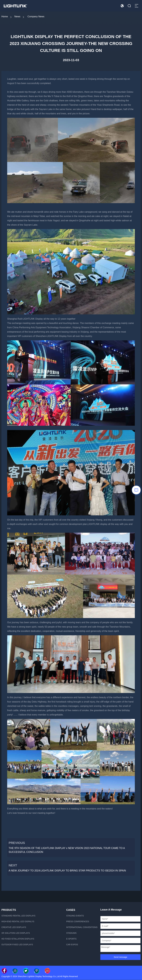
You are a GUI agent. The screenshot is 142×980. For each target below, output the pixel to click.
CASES (71, 910)
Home (5, 17)
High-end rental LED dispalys (18, 922)
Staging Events (75, 916)
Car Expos (72, 945)
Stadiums (71, 933)
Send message (120, 957)
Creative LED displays (14, 927)
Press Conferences (78, 922)
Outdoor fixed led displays (17, 945)
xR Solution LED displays (16, 933)
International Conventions (82, 927)
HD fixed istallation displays (18, 939)
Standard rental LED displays (18, 916)
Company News (39, 17)
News (19, 17)
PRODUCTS (9, 910)
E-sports (71, 939)
